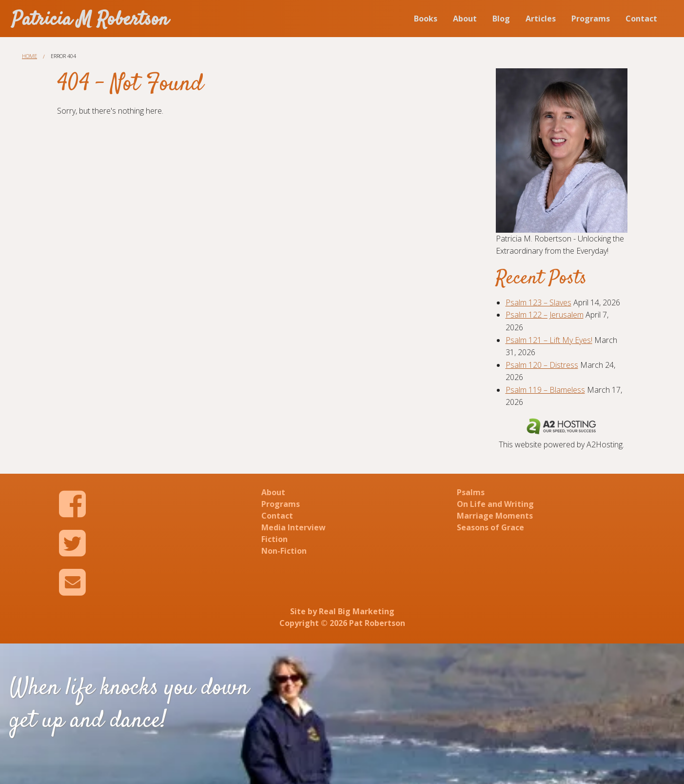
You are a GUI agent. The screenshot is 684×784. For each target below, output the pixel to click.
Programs (591, 19)
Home (29, 56)
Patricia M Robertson (90, 20)
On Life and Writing (495, 504)
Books (426, 19)
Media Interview (293, 527)
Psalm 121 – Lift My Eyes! (549, 340)
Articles (541, 19)
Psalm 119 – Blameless (545, 390)
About (465, 19)
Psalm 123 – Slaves (538, 302)
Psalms (471, 492)
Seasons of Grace (490, 527)
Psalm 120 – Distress (542, 365)
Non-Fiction (284, 551)
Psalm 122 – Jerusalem (545, 315)
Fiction (274, 539)
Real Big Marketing (357, 611)
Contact (641, 19)
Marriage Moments (495, 516)
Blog (501, 19)
